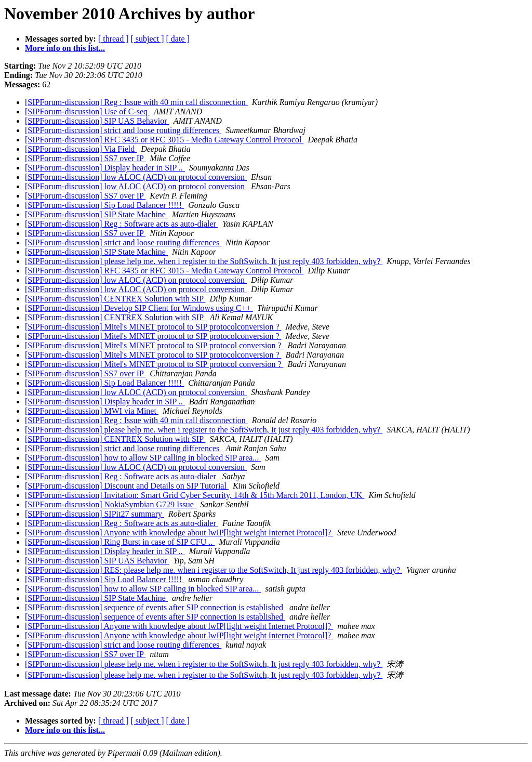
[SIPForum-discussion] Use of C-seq (87, 111)
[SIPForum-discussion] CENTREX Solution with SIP (115, 299)
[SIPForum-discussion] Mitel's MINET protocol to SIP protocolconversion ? (153, 327)
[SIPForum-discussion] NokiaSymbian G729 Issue (110, 504)
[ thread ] (114, 39)
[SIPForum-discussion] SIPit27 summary (95, 514)
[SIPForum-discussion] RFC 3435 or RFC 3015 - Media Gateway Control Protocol (164, 140)
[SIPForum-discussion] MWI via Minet (92, 411)
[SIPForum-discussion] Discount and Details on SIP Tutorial (127, 486)
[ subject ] (148, 39)
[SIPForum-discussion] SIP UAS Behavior (97, 121)
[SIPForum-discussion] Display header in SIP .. (105, 168)
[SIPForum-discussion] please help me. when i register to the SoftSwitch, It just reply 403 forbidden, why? (204, 261)
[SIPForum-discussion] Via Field (81, 149)
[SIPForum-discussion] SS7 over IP (85, 158)
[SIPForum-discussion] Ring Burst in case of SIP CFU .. (120, 542)
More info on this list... (65, 48)
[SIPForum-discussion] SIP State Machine (96, 214)
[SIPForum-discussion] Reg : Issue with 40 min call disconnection (136, 102)
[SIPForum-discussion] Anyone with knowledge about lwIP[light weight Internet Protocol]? (179, 533)
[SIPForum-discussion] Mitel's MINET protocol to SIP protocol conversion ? (154, 345)
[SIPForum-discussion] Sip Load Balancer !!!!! (104, 205)
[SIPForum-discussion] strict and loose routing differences (123, 130)
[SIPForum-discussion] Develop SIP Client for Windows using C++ (139, 308)
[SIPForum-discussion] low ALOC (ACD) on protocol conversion (136, 177)
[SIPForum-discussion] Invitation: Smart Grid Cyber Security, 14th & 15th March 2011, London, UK (195, 495)
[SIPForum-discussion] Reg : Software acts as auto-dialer (122, 224)
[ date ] (178, 39)
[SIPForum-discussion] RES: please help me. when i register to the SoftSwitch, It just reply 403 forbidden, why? (214, 570)
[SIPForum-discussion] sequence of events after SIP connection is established (155, 607)
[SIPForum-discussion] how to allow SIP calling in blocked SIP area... (143, 458)
